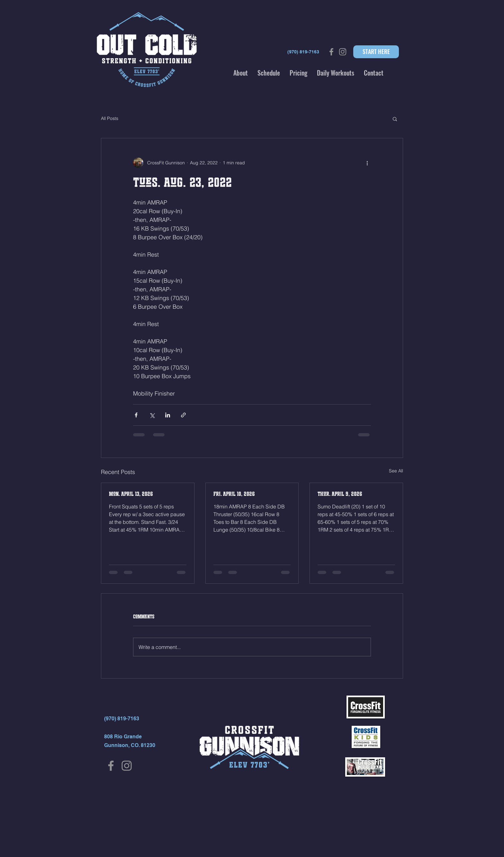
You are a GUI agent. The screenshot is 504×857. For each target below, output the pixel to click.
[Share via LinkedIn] (168, 415)
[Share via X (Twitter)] (152, 415)
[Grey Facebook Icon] (331, 52)
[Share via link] (183, 415)
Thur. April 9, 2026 (340, 494)
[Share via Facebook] (136, 415)
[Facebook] (111, 766)
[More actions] (367, 163)
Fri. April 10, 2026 (234, 494)
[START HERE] (376, 52)
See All (396, 471)
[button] (241, 73)
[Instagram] (127, 766)
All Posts (110, 118)
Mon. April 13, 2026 (131, 494)
